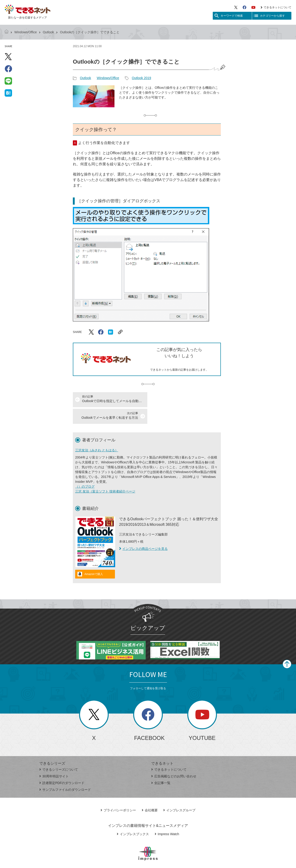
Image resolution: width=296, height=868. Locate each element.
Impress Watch (167, 817)
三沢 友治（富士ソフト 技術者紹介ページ (105, 475)
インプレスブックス (133, 817)
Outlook (48, 32)
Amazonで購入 (94, 557)
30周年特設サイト (54, 760)
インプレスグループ (179, 794)
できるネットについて (276, 7)
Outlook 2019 (141, 78)
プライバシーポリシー (118, 794)
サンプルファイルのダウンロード (65, 773)
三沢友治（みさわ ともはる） (97, 434)
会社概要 (150, 794)
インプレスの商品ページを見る (143, 532)
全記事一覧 (161, 766)
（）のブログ (85, 470)
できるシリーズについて (59, 753)
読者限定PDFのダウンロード (62, 766)
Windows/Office (26, 32)
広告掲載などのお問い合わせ (174, 760)
